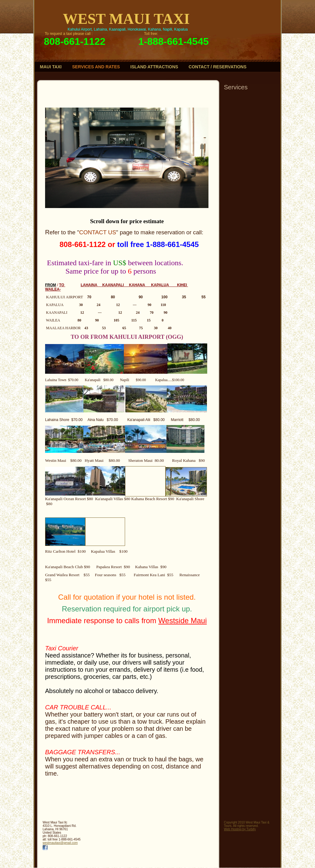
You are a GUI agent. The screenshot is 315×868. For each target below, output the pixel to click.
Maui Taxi (51, 67)
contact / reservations (218, 67)
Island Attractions (154, 67)
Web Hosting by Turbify (240, 829)
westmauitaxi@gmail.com (60, 843)
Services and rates (96, 67)
